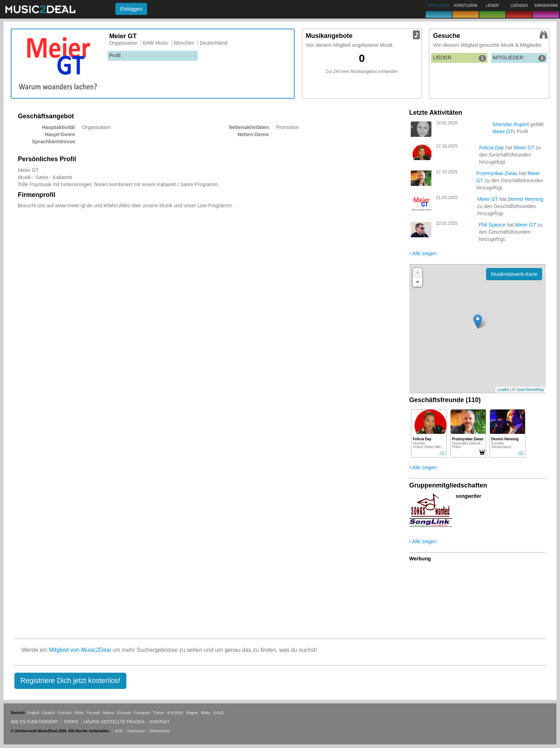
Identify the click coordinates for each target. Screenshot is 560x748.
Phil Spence (492, 225)
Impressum (136, 731)
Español (49, 713)
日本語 (219, 713)
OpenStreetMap (530, 390)
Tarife (72, 722)
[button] (70, 681)
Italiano (108, 713)
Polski (79, 713)
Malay (206, 713)
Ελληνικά (124, 713)
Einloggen (131, 9)
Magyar (192, 713)
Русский (93, 713)
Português (142, 713)
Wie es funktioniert (35, 722)
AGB (118, 731)
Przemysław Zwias (497, 173)
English (33, 713)
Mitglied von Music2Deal (80, 650)
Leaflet (503, 390)
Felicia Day (492, 148)
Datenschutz (160, 731)
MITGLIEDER (519, 58)
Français (65, 713)
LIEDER (459, 58)
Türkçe (159, 713)
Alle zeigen (423, 253)
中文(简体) (175, 713)
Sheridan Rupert (511, 124)
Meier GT (503, 132)
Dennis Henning (526, 199)
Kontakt (160, 722)
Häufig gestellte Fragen (114, 722)
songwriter (469, 496)
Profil (115, 55)
